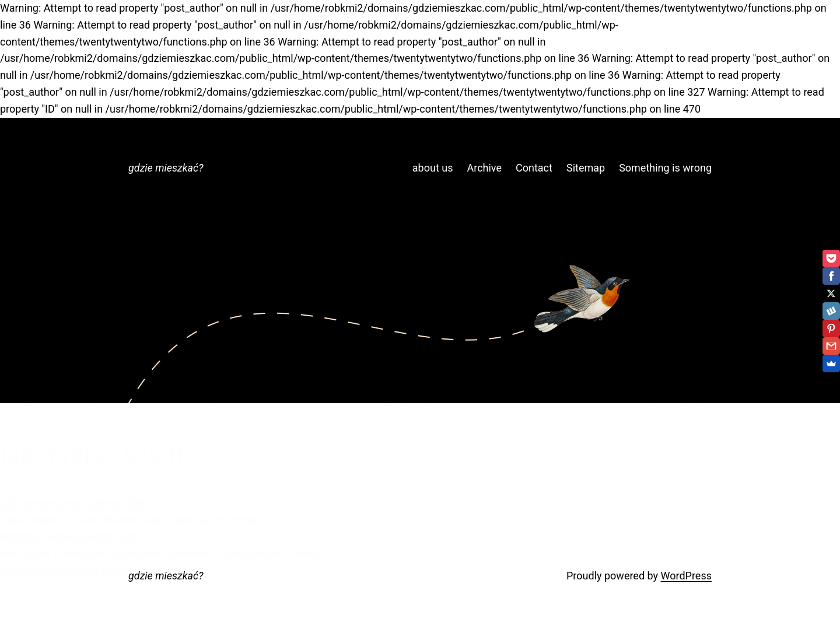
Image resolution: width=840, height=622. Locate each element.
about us (433, 168)
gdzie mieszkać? (166, 168)
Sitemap (586, 168)
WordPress (686, 576)
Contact (534, 168)
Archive (484, 168)
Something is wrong (665, 168)
